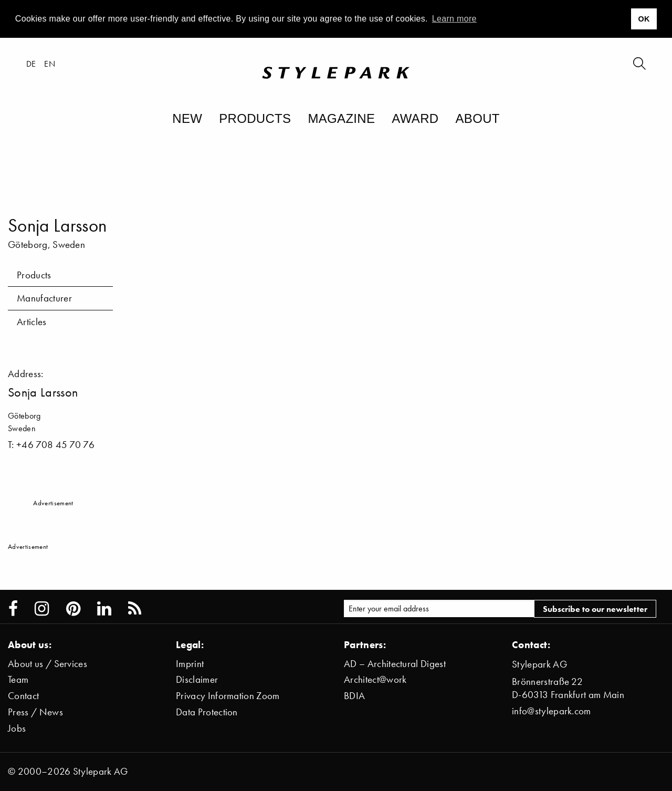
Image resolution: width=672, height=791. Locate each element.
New (187, 118)
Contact (23, 696)
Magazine (341, 118)
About (477, 118)
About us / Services (48, 664)
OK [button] (644, 19)
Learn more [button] (454, 19)
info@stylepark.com (552, 711)
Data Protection (207, 712)
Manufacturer (44, 298)
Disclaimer (197, 679)
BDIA (354, 696)
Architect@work (375, 679)
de (31, 64)
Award (415, 118)
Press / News (35, 712)
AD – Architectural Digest (395, 664)
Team (18, 679)
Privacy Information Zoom (228, 696)
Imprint (190, 664)
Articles (32, 322)
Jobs (17, 728)
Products (255, 118)
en (50, 64)
